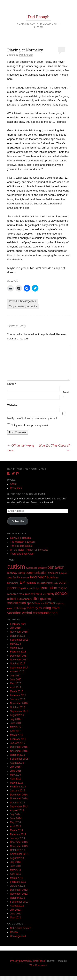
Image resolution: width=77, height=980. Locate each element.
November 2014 (19, 799)
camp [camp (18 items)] (21, 573)
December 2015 (19, 747)
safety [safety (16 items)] (51, 594)
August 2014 (17, 810)
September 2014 (19, 806)
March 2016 (17, 735)
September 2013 (19, 854)
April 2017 (16, 687)
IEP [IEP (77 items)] (22, 582)
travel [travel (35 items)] (56, 608)
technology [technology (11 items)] (20, 608)
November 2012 (19, 894)
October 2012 (18, 898)
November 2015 (19, 751)
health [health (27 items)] (42, 577)
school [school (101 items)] (61, 593)
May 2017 (16, 683)
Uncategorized (28, 301)
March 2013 (17, 878)
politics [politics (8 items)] (25, 588)
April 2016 (16, 731)
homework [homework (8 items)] (12, 583)
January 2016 (18, 743)
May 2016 (16, 727)
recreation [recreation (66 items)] (48, 588)
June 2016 (16, 723)
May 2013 (16, 870)
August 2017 (17, 671)
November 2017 (19, 660)
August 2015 (17, 763)
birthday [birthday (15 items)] (12, 573)
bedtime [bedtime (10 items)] (42, 568)
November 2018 (19, 632)
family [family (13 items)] (16, 577)
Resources (16, 488)
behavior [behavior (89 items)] (56, 567)
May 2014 (16, 822)
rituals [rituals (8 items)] (43, 594)
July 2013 (15, 862)
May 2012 (16, 918)
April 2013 (16, 874)
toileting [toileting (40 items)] (45, 608)
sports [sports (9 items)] (41, 603)
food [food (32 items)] (33, 577)
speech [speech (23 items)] (32, 603)
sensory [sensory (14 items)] (27, 599)
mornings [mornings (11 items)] (31, 583)
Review (14, 932)
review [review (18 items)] (35, 594)
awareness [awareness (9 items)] (31, 568)
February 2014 (18, 834)
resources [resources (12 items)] (24, 594)
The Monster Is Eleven (22, 542)
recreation (32, 306)
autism (21, 306)
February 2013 (18, 882)
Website (12, 405)
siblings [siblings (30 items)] (38, 599)
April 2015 (16, 779)
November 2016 (19, 703)
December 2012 (19, 890)
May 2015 (16, 775)
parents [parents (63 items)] (14, 588)
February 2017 (18, 695)
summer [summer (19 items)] (50, 603)
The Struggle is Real (21, 546)
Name (12, 384)
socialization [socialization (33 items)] (17, 603)
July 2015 (15, 767)
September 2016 (19, 711)
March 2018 (17, 648)
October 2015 (18, 755)
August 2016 (17, 715)
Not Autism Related (21, 928)
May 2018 (16, 644)
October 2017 (18, 664)
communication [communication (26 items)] (36, 573)
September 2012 (19, 902)
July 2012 (15, 910)
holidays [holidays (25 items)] (53, 577)
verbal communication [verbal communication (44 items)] (40, 613)
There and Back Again (22, 554)
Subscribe (18, 521)
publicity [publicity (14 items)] (34, 588)
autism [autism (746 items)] (16, 567)
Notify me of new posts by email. (30, 425)
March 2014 (17, 830)
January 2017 (18, 699)
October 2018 (18, 636)
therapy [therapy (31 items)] (32, 608)
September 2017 (19, 668)
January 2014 (18, 838)
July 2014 (15, 814)
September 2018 (19, 640)
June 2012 (16, 914)
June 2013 (16, 866)
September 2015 (19, 759)
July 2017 (15, 676)
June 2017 (16, 679)
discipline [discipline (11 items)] (53, 573)
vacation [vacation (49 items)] (14, 613)
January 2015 (18, 791)
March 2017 (17, 691)
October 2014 (18, 803)
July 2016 (15, 719)
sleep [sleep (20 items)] (48, 599)
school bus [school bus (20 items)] (14, 599)
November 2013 (19, 846)
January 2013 (18, 886)
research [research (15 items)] (13, 594)
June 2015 (16, 771)
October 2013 (18, 850)
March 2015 (17, 783)
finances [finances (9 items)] (25, 577)
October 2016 (18, 707)
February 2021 (18, 624)
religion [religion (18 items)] (63, 588)
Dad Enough (39, 17)
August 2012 (17, 906)
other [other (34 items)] (63, 582)
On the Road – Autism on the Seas (29, 550)
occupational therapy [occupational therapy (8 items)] (48, 583)
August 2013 (17, 858)
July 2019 (15, 628)
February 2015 (18, 787)
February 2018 (18, 652)
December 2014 (19, 795)
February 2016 (18, 739)
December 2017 (19, 656)
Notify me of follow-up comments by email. (32, 418)
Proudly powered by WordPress (27, 961)
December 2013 (19, 842)
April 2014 (16, 826)
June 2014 (16, 818)
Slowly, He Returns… (22, 538)
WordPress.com (38, 965)
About (13, 484)
